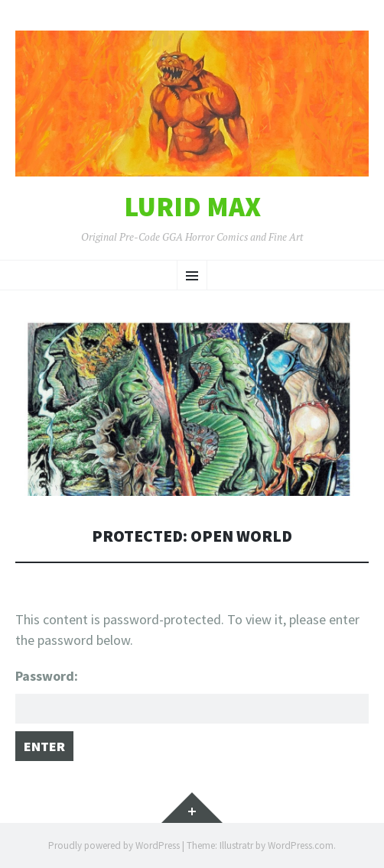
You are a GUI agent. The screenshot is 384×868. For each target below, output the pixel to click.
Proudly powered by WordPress (114, 845)
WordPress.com (301, 845)
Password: (192, 695)
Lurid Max (192, 207)
